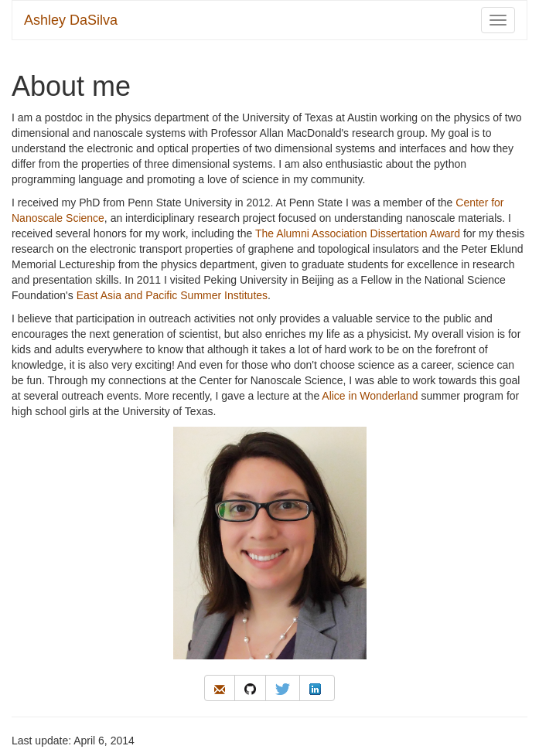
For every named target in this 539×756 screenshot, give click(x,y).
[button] (220, 688)
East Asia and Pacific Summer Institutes (172, 295)
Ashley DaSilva (71, 20)
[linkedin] (317, 688)
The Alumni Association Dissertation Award (358, 233)
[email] (220, 688)
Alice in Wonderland (370, 396)
